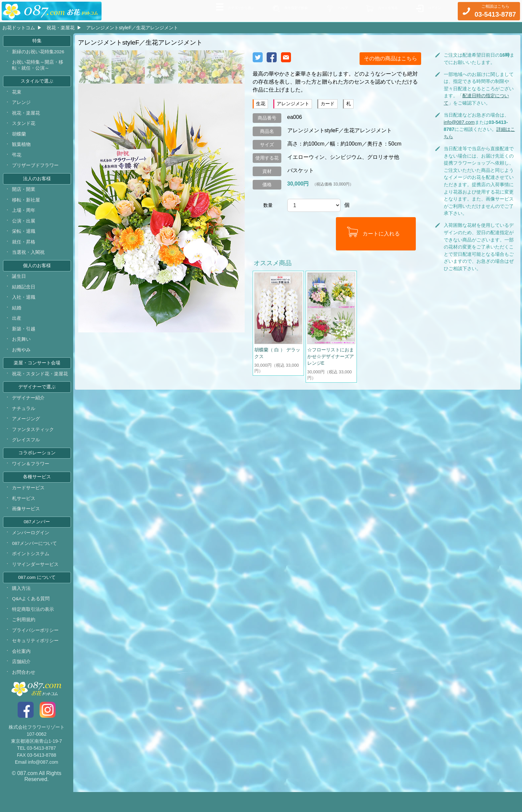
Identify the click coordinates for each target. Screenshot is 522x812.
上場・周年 (24, 216)
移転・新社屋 (26, 206)
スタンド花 (24, 127)
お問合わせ (24, 692)
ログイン (432, 10)
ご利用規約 (24, 638)
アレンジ (22, 106)
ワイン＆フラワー (31, 477)
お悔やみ (22, 360)
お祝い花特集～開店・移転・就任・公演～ (38, 67)
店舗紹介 (22, 681)
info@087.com (459, 122)
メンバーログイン (31, 549)
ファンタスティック (33, 442)
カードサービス (29, 502)
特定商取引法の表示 (33, 627)
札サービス (24, 513)
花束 (17, 95)
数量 (268, 205)
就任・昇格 (24, 249)
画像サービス (26, 524)
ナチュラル (24, 420)
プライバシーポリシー (36, 649)
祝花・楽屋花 (61, 28)
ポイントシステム (31, 570)
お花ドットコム (19, 28)
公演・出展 (24, 227)
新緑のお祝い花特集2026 (38, 53)
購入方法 (22, 606)
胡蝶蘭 (19, 138)
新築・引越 (24, 338)
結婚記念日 (24, 295)
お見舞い (22, 349)
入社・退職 (24, 306)
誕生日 (19, 284)
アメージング (26, 431)
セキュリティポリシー (36, 659)
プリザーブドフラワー (36, 170)
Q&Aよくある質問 (31, 616)
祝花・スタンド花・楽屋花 (40, 385)
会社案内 (22, 670)
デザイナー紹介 (29, 409)
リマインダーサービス (36, 581)
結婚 (17, 317)
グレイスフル (26, 453)
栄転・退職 (24, 238)
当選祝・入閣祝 (29, 259)
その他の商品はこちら (391, 58)
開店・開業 (24, 195)
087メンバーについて (35, 559)
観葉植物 (22, 149)
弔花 (17, 159)
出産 (17, 327)
